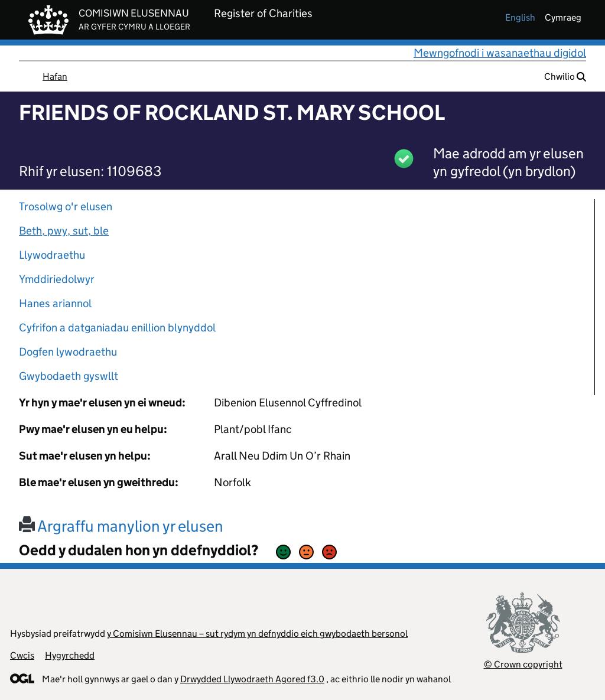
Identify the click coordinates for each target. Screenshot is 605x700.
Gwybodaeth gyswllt (69, 376)
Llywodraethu (52, 255)
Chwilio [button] (565, 76)
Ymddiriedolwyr (57, 279)
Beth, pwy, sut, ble (64, 231)
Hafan (55, 76)
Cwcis (22, 655)
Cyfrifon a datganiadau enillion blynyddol (117, 328)
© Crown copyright (523, 664)
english (520, 17)
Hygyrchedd (70, 655)
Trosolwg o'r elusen (66, 206)
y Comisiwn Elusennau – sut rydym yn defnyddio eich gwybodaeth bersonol (257, 634)
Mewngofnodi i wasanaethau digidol (500, 53)
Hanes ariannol (55, 303)
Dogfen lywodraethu (68, 352)
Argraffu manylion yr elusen (121, 526)
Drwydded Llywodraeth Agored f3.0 (252, 679)
